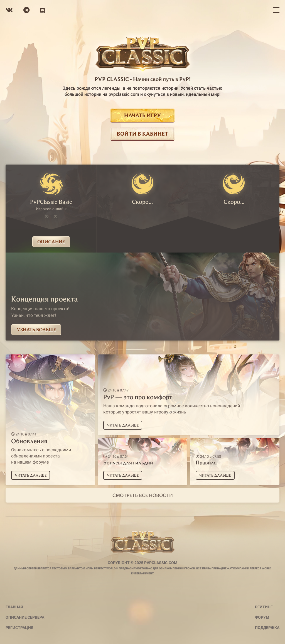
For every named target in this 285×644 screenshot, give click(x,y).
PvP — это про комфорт (138, 397)
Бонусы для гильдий (128, 462)
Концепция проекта (44, 299)
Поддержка (267, 628)
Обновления (29, 441)
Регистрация (19, 628)
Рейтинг (264, 607)
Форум (262, 617)
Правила (206, 462)
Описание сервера (25, 617)
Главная (14, 607)
